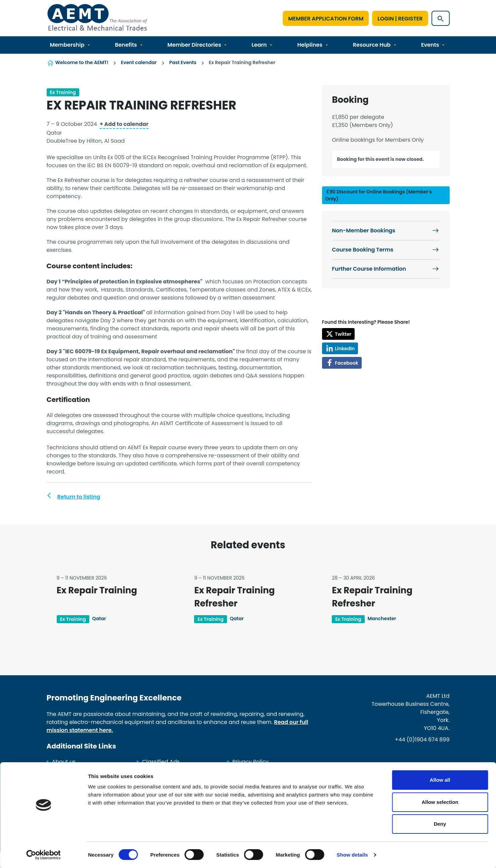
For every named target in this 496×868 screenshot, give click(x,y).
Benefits (126, 45)
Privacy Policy (251, 762)
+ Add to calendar (124, 124)
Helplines (310, 45)
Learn (259, 45)
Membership (67, 45)
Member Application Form (326, 19)
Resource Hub (372, 45)
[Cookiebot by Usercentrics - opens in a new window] (43, 855)
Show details (352, 855)
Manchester (382, 619)
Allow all (440, 780)
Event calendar (139, 62)
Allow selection (440, 802)
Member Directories (194, 45)
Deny (440, 824)
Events (430, 45)
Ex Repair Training (97, 590)
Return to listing (79, 497)
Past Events (183, 62)
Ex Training (63, 92)
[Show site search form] (441, 18)
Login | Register (400, 19)
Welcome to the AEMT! (82, 62)
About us (64, 762)
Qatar (99, 619)
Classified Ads (161, 762)
